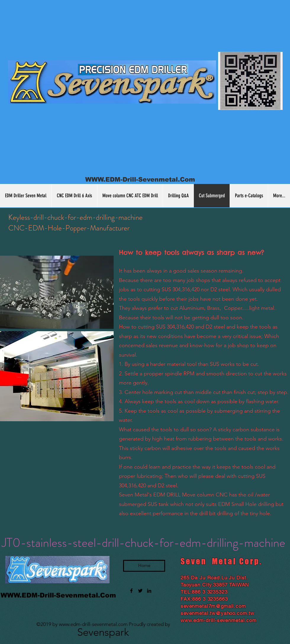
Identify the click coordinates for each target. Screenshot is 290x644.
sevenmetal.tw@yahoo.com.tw (217, 613)
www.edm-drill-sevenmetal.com (93, 624)
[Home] (144, 566)
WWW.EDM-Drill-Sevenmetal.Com (140, 179)
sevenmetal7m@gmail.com (213, 606)
